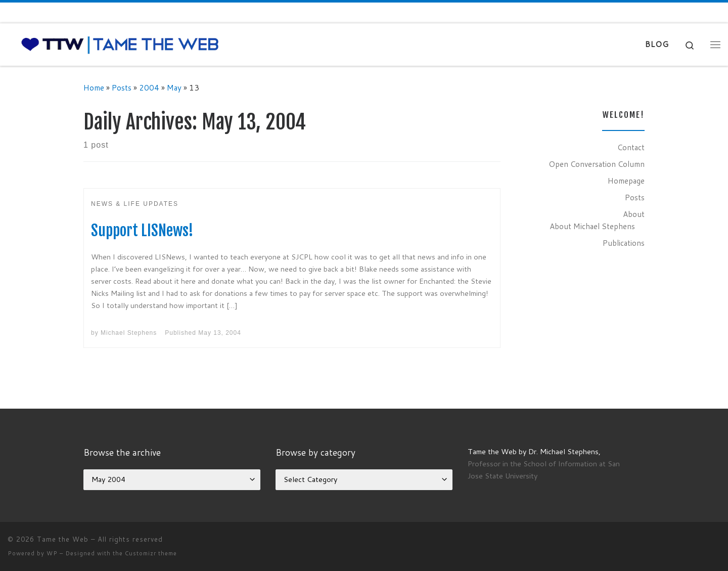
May (174, 87)
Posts (122, 87)
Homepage (626, 181)
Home (94, 87)
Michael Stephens (129, 333)
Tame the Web (63, 539)
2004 (149, 87)
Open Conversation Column (597, 164)
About (634, 214)
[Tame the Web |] (120, 44)
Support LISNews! (142, 230)
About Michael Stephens (592, 226)
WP (52, 553)
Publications (624, 243)
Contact (631, 147)
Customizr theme (151, 553)
